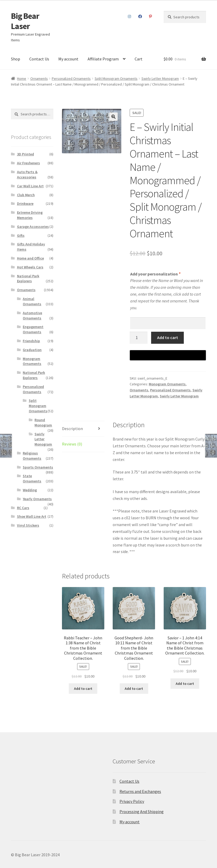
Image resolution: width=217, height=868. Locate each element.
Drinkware (25, 204)
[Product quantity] (139, 338)
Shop (16, 59)
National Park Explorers (28, 279)
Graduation (32, 350)
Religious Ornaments (32, 456)
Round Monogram (43, 422)
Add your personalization (155, 274)
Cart (139, 59)
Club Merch (26, 195)
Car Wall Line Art (30, 186)
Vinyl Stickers (28, 525)
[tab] (83, 429)
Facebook (140, 16)
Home (22, 78)
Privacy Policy (132, 801)
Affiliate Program (103, 59)
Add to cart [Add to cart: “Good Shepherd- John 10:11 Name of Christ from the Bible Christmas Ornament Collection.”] (134, 689)
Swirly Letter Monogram (160, 78)
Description (72, 429)
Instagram (130, 16)
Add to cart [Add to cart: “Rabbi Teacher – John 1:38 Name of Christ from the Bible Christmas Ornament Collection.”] (83, 689)
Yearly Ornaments (37, 499)
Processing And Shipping (142, 811)
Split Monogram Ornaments (116, 78)
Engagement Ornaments (33, 329)
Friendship (31, 341)
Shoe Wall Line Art (32, 516)
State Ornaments (32, 478)
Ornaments (39, 78)
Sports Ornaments (38, 467)
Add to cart (168, 337)
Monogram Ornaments (167, 384)
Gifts (21, 235)
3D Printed (25, 154)
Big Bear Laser (25, 21)
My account (68, 59)
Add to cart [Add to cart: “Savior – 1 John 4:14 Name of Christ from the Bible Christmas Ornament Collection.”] (185, 684)
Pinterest (151, 16)
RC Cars (23, 508)
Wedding (30, 490)
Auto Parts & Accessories (27, 174)
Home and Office (30, 258)
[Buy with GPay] (168, 355)
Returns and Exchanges (140, 791)
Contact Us (39, 59)
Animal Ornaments (32, 301)
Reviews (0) (72, 444)
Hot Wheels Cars (30, 267)
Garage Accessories (33, 227)
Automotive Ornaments (32, 315)
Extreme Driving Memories (30, 215)
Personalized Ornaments (71, 78)
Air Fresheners (28, 163)
